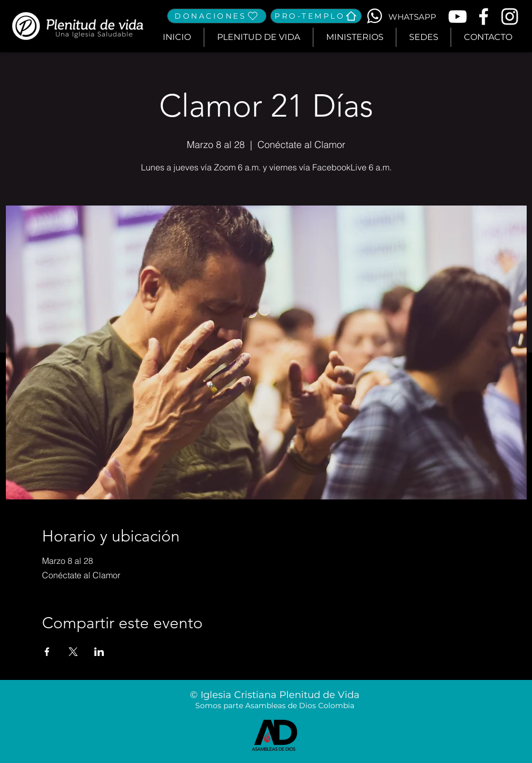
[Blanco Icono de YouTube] (458, 17)
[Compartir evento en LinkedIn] (99, 652)
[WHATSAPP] (412, 17)
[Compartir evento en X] (73, 652)
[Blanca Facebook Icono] (484, 17)
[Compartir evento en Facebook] (47, 652)
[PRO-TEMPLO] (316, 16)
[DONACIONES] (217, 16)
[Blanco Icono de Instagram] (510, 17)
